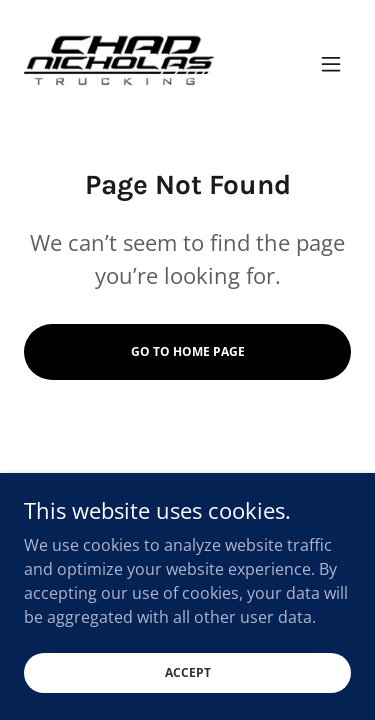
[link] (119, 64)
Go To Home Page (188, 351)
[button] (331, 64)
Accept (188, 686)
